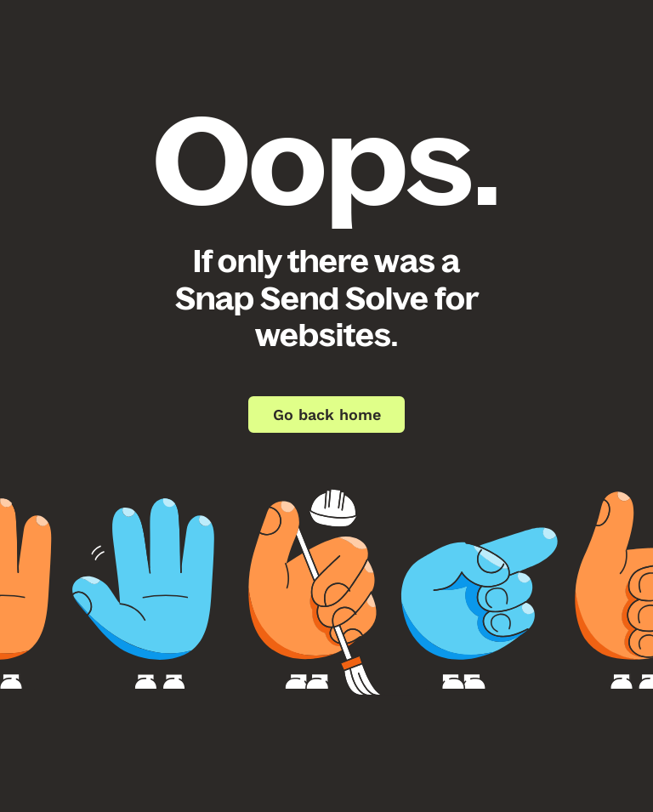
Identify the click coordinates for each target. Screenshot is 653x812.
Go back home (327, 415)
